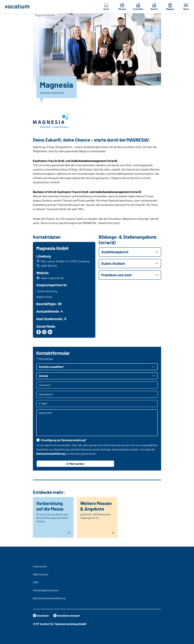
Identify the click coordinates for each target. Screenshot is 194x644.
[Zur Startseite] (18, 7)
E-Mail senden (75, 464)
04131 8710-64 (47, 266)
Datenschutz (41, 574)
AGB (36, 582)
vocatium (41, 616)
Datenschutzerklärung (51, 454)
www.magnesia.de (52, 278)
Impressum (40, 566)
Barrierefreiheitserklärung (49, 598)
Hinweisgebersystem (46, 590)
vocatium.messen (67, 616)
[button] (130, 252)
